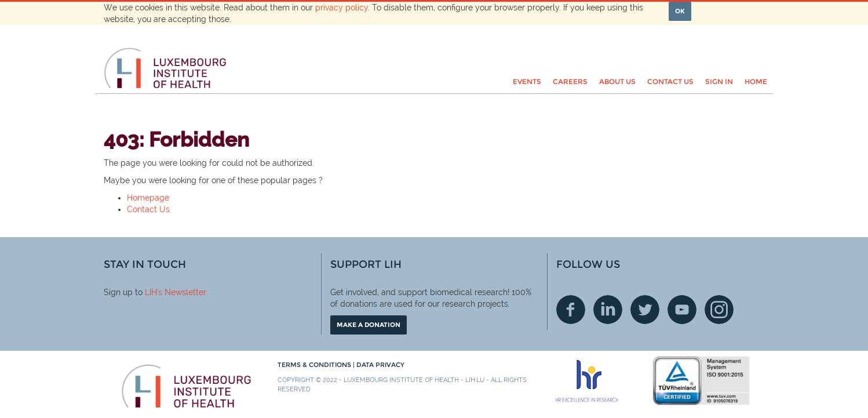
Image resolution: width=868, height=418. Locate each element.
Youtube (682, 310)
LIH (151, 292)
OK (680, 11)
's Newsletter (182, 292)
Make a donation (369, 325)
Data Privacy (380, 365)
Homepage (148, 198)
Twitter (645, 310)
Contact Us (148, 209)
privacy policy (342, 8)
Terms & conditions (315, 365)
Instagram (719, 310)
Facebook (571, 310)
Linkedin (608, 310)
